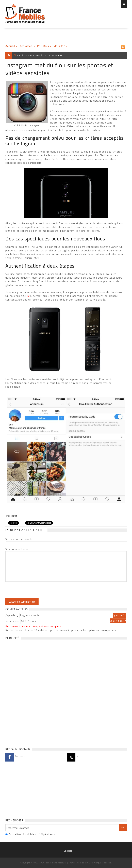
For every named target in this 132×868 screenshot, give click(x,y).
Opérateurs (48, 834)
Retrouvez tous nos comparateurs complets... (34, 626)
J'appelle (10, 615)
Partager (12, 516)
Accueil (10, 46)
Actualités (26, 46)
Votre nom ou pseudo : (20, 539)
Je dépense (13, 621)
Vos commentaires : (18, 549)
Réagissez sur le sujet (26, 530)
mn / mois (33, 615)
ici (29, 296)
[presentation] (34, 590)
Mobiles (31, 834)
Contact (68, 851)
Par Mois (43, 46)
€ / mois (30, 621)
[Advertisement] (66, 30)
